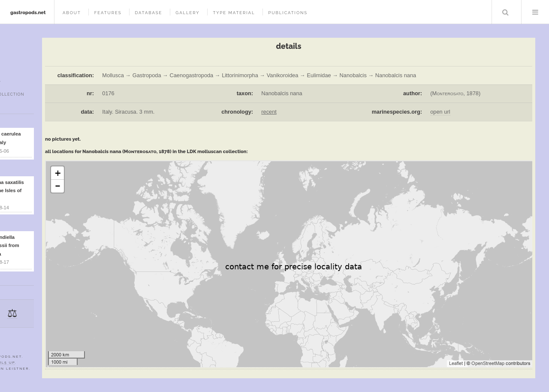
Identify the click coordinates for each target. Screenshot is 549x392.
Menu (535, 12)
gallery (187, 13)
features (108, 13)
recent (269, 112)
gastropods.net (28, 12)
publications (288, 13)
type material (234, 13)
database (148, 13)
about (72, 13)
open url (440, 112)
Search (506, 12)
